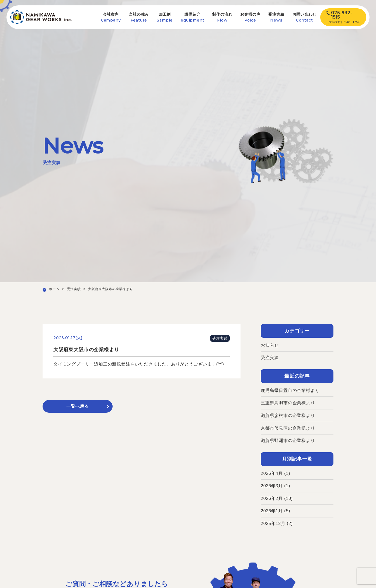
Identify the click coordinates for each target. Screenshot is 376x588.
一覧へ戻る (78, 406)
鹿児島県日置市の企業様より (290, 390)
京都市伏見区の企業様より (288, 428)
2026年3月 (272, 486)
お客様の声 (250, 17)
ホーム (54, 289)
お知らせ (270, 345)
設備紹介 (192, 17)
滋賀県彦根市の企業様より (288, 415)
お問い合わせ (304, 17)
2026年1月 (272, 511)
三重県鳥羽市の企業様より (288, 403)
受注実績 (276, 17)
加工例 (165, 17)
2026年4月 (272, 473)
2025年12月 (273, 523)
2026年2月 (272, 498)
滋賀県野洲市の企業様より (288, 441)
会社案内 (111, 17)
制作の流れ (222, 17)
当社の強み (139, 17)
